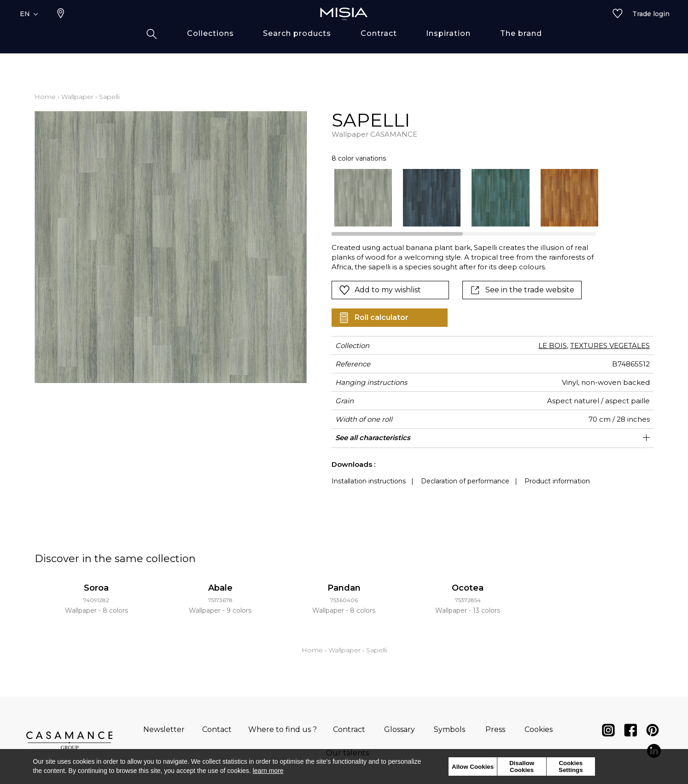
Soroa (96, 588)
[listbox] (461, 198)
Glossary (399, 729)
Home (45, 97)
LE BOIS (553, 346)
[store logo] (344, 29)
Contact (217, 729)
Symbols (449, 729)
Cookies (539, 729)
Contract (349, 729)
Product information (557, 481)
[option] (363, 198)
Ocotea (468, 588)
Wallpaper (77, 97)
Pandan (344, 588)
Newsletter (164, 729)
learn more (268, 771)
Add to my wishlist (380, 290)
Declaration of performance (465, 481)
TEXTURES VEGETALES (610, 346)
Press (495, 729)
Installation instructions (369, 481)
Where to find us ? (283, 729)
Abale (220, 588)
